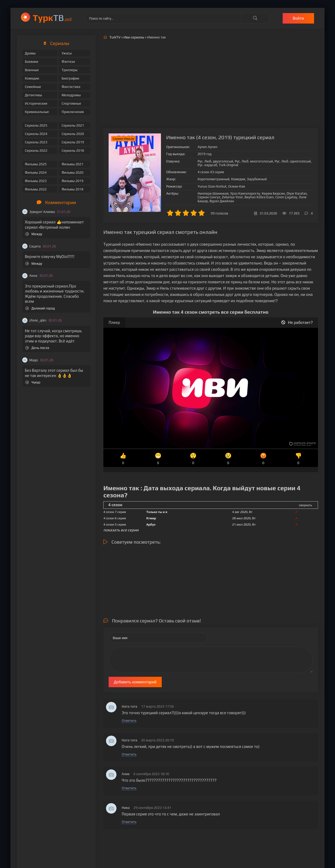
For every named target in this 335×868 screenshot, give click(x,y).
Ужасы (67, 53)
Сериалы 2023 (36, 142)
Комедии (32, 78)
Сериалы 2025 (36, 125)
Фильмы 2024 (36, 173)
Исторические (36, 103)
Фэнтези (68, 62)
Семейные (33, 87)
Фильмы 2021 (72, 164)
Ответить (129, 721)
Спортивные (71, 103)
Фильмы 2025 (36, 164)
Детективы (33, 95)
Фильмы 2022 (36, 189)
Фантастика (71, 87)
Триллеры (69, 70)
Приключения (73, 112)
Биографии (70, 78)
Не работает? (297, 322)
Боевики (32, 62)
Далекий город (40, 308)
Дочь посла (37, 348)
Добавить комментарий (135, 682)
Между (34, 234)
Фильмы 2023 (36, 181)
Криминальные (37, 112)
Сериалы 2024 (36, 134)
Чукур (33, 382)
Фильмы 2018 (72, 189)
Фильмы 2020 (72, 173)
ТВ (52, 18)
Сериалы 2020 (73, 134)
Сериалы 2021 (73, 125)
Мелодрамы (71, 95)
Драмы (30, 53)
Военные (32, 70)
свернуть (305, 505)
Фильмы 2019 (72, 181)
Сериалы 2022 (36, 151)
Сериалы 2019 (73, 142)
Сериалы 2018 (73, 151)
